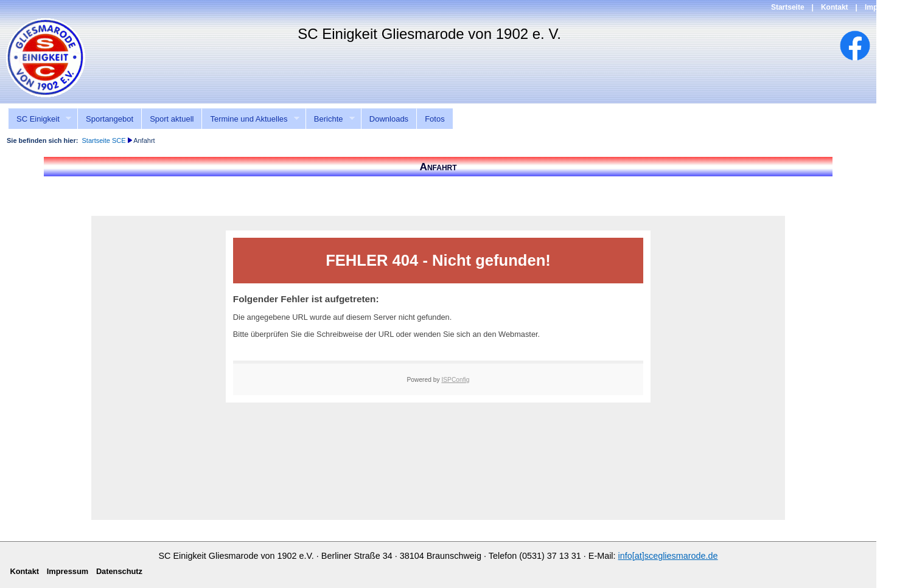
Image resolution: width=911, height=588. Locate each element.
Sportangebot (110, 119)
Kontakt (835, 7)
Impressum (884, 7)
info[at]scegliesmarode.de (668, 556)
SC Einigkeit (40, 119)
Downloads (389, 119)
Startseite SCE (103, 140)
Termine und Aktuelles (250, 119)
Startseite (788, 7)
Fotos (435, 119)
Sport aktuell (172, 119)
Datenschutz (119, 571)
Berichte (330, 119)
